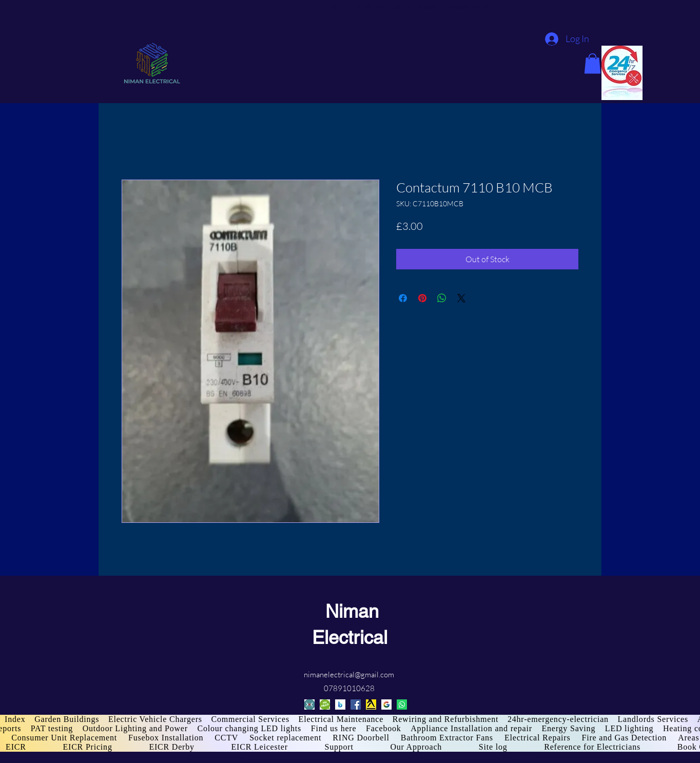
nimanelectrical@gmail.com (349, 674)
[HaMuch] (325, 705)
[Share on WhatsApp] (442, 298)
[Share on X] (461, 298)
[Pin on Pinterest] (422, 298)
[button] (592, 63)
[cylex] (309, 705)
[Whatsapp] (402, 705)
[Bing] (340, 705)
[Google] (386, 705)
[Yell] (371, 705)
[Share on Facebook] (403, 298)
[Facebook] (356, 705)
